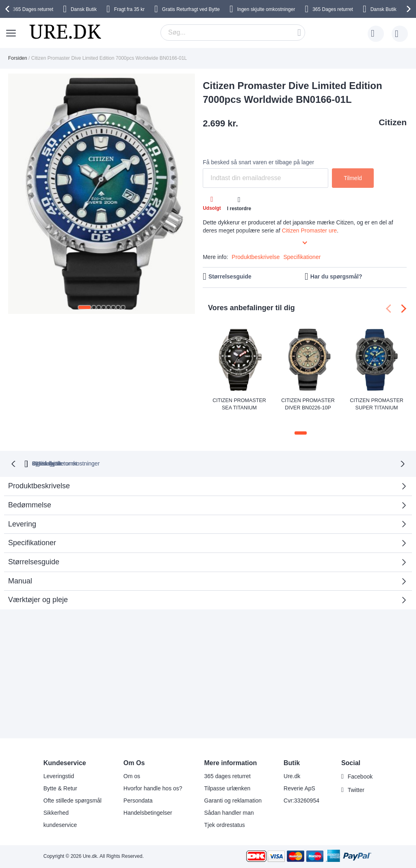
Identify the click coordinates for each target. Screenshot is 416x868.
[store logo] (65, 32)
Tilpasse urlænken (227, 788)
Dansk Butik (84, 9)
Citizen (393, 122)
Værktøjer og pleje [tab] (38, 587)
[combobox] (233, 33)
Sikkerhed (56, 813)
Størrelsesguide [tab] (34, 549)
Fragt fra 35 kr (129, 9)
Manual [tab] (20, 568)
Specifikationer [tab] (32, 530)
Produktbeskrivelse (256, 257)
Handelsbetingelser (148, 813)
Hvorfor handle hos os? (153, 788)
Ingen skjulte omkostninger (266, 9)
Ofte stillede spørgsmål (73, 801)
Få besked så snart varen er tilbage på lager (258, 162)
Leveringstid (59, 776)
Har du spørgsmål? (336, 276)
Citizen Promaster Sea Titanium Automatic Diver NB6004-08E (239, 405)
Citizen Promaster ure (309, 231)
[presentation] (9, 9)
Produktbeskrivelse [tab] (39, 473)
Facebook (360, 777)
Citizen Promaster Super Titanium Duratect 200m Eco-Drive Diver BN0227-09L (376, 405)
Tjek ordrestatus (225, 825)
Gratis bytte (265, 451)
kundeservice (60, 825)
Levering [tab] (22, 511)
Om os (132, 776)
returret (33, 9)
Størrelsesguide (230, 276)
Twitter (356, 790)
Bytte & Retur (60, 788)
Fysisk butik (318, 451)
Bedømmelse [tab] (205, 495)
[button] (84, 307)
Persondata (138, 801)
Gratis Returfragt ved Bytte (191, 9)
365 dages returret (227, 776)
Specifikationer (302, 257)
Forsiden (18, 58)
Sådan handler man (229, 813)
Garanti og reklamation (233, 801)
